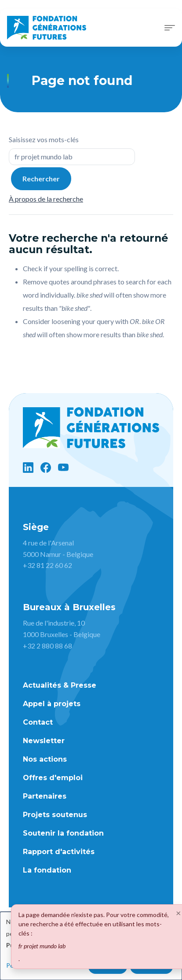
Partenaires (45, 796)
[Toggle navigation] (170, 28)
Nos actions (45, 759)
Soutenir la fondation (63, 833)
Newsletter (44, 741)
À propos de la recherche (46, 199)
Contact (38, 722)
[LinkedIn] (28, 468)
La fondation (47, 870)
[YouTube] (63, 468)
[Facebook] (46, 468)
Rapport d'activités (59, 852)
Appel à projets (52, 704)
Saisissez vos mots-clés (44, 139)
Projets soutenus (55, 815)
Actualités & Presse (60, 685)
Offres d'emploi (53, 778)
